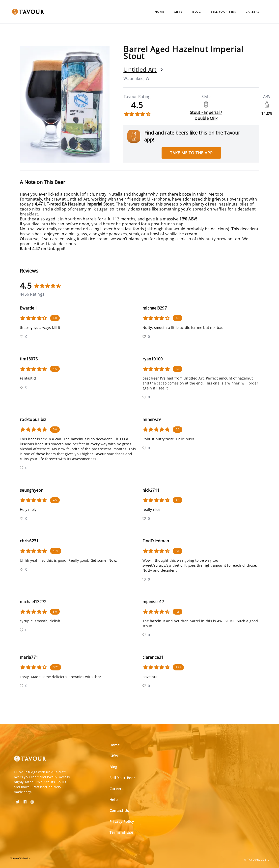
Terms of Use (121, 832)
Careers (252, 12)
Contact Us (119, 811)
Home (159, 12)
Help (114, 800)
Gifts (178, 12)
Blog (196, 12)
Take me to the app (191, 153)
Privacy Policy (122, 821)
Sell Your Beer (223, 12)
